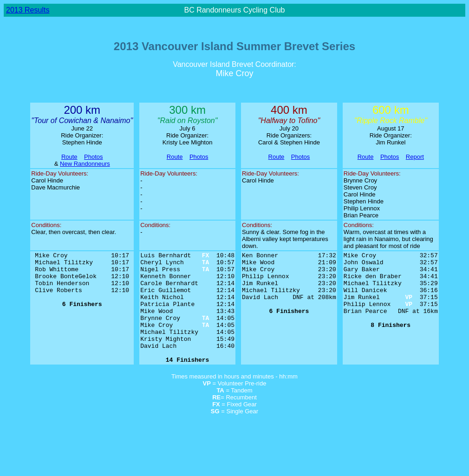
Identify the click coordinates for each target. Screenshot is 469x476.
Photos (93, 157)
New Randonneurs (85, 164)
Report (415, 157)
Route (69, 157)
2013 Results (28, 10)
